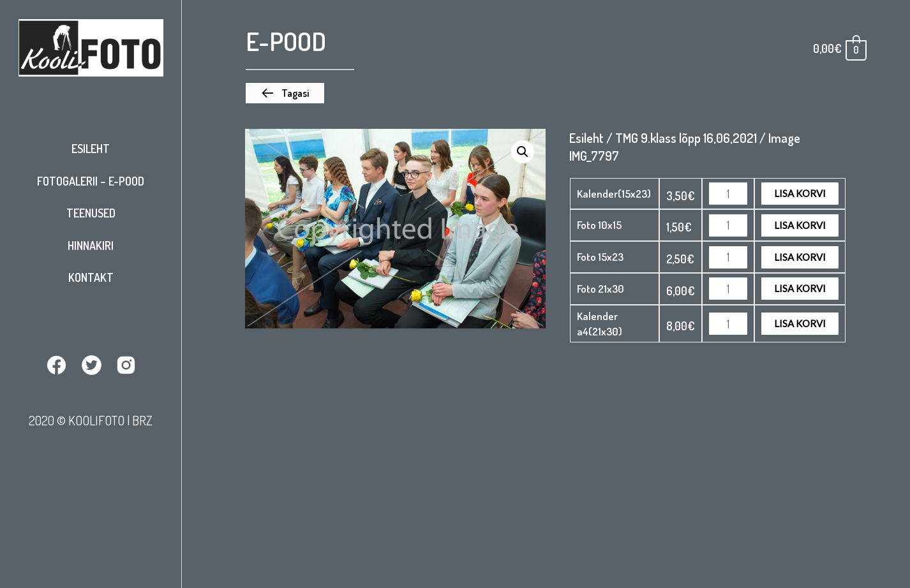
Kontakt (91, 277)
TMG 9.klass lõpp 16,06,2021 (686, 138)
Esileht (91, 149)
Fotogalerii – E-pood (91, 181)
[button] (285, 93)
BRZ (142, 420)
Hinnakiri (91, 246)
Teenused (91, 213)
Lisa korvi (800, 193)
